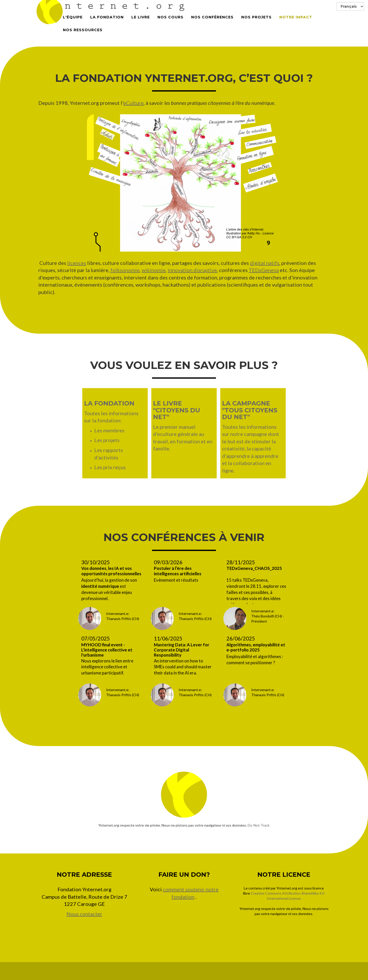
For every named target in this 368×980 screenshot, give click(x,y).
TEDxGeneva (264, 270)
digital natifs (265, 263)
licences (77, 263)
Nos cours (170, 20)
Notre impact (296, 20)
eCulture (133, 103)
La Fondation (107, 20)
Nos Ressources (83, 33)
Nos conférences (212, 20)
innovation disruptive (192, 270)
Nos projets (256, 20)
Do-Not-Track (259, 825)
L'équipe (73, 20)
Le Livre (141, 20)
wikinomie (154, 270)
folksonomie (125, 270)
